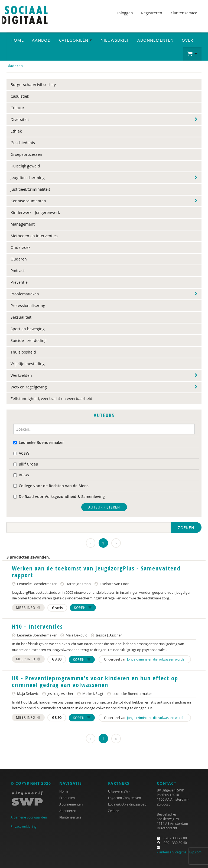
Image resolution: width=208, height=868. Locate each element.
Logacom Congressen (124, 798)
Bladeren (15, 66)
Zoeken (186, 528)
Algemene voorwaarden (29, 817)
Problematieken (25, 294)
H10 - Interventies (37, 626)
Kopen (83, 608)
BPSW (21, 475)
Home (17, 40)
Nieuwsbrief (115, 40)
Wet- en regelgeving (29, 387)
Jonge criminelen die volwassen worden (157, 659)
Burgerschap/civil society (33, 85)
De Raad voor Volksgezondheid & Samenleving (59, 496)
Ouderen (19, 259)
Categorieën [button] (76, 40)
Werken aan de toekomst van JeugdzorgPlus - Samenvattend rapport (96, 572)
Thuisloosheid (23, 352)
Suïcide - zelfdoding (29, 340)
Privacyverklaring (24, 826)
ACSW (21, 453)
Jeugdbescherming (28, 178)
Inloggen (125, 13)
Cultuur (17, 108)
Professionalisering (28, 306)
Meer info (28, 608)
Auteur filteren (104, 507)
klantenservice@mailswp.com (179, 852)
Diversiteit (20, 119)
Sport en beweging (28, 329)
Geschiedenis (23, 143)
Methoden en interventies (34, 236)
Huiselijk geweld (25, 166)
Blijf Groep (26, 464)
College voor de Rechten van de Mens (51, 486)
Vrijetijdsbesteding (28, 364)
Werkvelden (21, 375)
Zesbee (114, 811)
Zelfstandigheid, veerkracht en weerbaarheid (51, 399)
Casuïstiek (20, 96)
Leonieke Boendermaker (39, 442)
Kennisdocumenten (28, 201)
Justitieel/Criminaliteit (30, 189)
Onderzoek (20, 247)
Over (187, 40)
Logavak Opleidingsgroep (127, 804)
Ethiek (16, 131)
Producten (67, 798)
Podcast (18, 271)
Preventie (19, 282)
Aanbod (41, 40)
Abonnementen (155, 40)
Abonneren (68, 811)
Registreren (152, 13)
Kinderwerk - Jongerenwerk (35, 212)
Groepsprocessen (26, 154)
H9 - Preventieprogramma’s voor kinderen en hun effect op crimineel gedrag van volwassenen (95, 681)
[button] (192, 54)
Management (23, 224)
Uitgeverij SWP (119, 791)
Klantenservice (184, 13)
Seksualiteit (21, 317)
